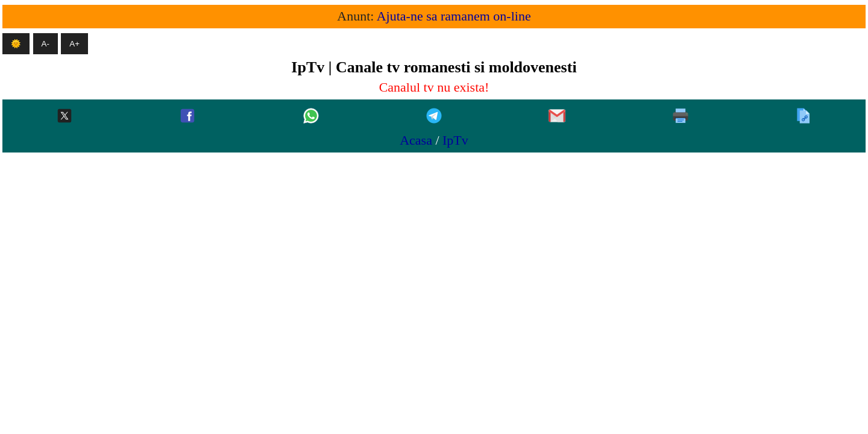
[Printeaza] (681, 117)
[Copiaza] (804, 117)
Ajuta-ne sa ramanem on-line (454, 16)
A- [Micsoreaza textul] (46, 44)
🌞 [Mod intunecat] (16, 44)
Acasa (416, 140)
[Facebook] (187, 117)
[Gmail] (557, 117)
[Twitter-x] (64, 117)
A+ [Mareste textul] (74, 44)
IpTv (455, 140)
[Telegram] (434, 117)
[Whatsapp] (311, 117)
